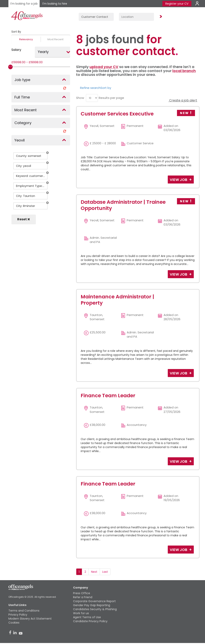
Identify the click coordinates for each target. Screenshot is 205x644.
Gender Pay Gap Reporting (92, 605)
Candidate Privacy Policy (90, 621)
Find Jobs (160, 17)
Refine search (90, 88)
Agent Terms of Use (87, 617)
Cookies (14, 623)
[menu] (92, 98)
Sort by (106, 88)
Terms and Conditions (24, 611)
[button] (47, 153)
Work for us (81, 613)
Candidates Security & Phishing (95, 609)
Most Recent (55, 39)
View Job (179, 180)
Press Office (82, 593)
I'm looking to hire (55, 4)
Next (94, 572)
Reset (24, 219)
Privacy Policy (18, 615)
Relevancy (26, 39)
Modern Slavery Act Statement (30, 619)
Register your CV (177, 4)
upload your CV (104, 67)
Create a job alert (183, 100)
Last (105, 572)
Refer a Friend (83, 597)
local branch (184, 71)
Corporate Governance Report (94, 601)
